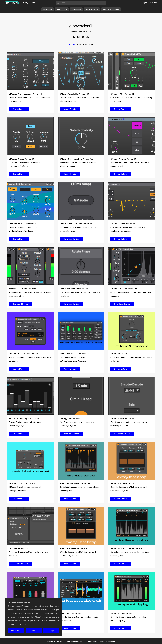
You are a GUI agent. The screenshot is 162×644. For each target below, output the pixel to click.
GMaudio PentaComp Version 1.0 (74, 354)
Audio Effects (62, 9)
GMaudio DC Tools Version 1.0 (124, 289)
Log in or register (149, 3)
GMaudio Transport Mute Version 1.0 (76, 224)
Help (33, 3)
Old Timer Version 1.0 (18, 548)
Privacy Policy (91, 641)
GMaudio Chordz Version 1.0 (22, 159)
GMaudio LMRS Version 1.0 (122, 418)
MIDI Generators (92, 9)
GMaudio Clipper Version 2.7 (123, 613)
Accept (51, 631)
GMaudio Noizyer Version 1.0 (123, 159)
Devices (72, 44)
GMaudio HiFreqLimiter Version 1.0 (75, 483)
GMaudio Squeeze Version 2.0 (73, 548)
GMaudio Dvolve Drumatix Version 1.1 (25, 94)
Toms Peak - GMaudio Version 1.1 (24, 289)
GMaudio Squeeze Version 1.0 (124, 483)
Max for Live (12, 3)
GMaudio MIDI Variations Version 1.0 (25, 354)
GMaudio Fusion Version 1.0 (123, 224)
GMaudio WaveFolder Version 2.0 (74, 94)
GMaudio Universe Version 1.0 (22, 224)
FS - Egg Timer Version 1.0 (71, 418)
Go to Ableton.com (108, 641)
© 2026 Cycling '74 (55, 641)
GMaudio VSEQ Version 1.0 (122, 354)
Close (34, 631)
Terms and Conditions (74, 641)
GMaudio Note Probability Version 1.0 (76, 159)
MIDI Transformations (111, 9)
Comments (82, 44)
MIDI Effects (76, 9)
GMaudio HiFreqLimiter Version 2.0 (126, 548)
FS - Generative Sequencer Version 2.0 (26, 418)
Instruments (47, 9)
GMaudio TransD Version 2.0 (22, 483)
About (91, 44)
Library (25, 3)
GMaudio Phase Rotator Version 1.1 (75, 289)
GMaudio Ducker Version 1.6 (72, 613)
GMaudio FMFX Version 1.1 (122, 94)
